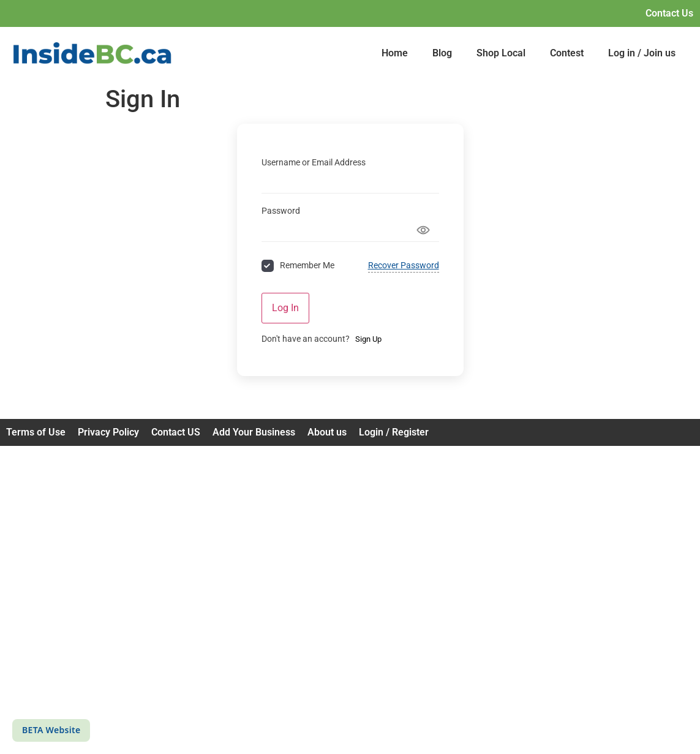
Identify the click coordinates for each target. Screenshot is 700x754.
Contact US (176, 432)
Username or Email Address (314, 162)
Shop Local (501, 53)
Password (281, 211)
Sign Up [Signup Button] (368, 339)
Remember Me (307, 265)
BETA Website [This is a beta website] (51, 730)
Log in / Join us (642, 53)
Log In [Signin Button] (285, 308)
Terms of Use (36, 432)
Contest (567, 53)
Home (395, 53)
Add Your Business (254, 432)
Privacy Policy (108, 432)
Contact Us (669, 13)
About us (327, 432)
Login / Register (394, 432)
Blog (442, 53)
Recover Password (404, 265)
